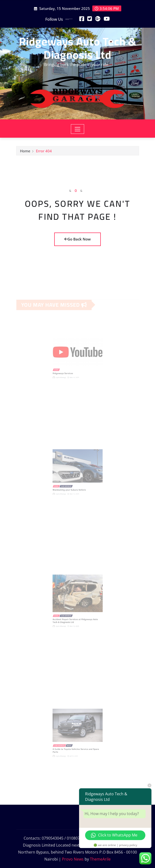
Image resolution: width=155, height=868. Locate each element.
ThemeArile (100, 859)
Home (25, 152)
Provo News (73, 859)
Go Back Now (77, 239)
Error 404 (44, 152)
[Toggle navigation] (77, 129)
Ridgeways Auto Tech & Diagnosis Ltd (78, 48)
